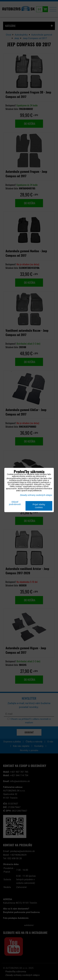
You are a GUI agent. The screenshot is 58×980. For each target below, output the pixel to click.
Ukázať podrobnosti (15, 503)
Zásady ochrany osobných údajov (36, 495)
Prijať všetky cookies (39, 506)
